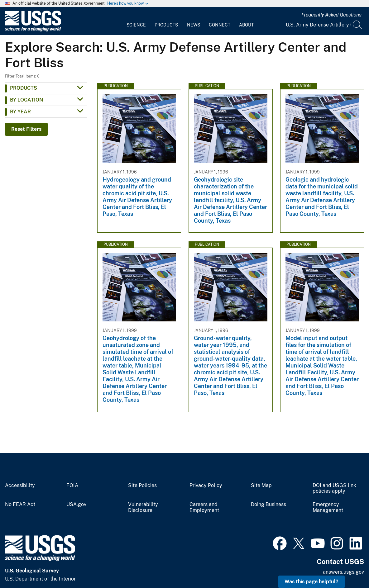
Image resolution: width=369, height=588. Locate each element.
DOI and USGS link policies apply (334, 488)
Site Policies (142, 486)
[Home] (33, 30)
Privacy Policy (206, 486)
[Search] (358, 25)
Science (136, 25)
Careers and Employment (204, 507)
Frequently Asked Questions (331, 15)
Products (166, 25)
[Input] (323, 25)
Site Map (261, 486)
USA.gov (76, 505)
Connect (220, 25)
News (194, 25)
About (246, 25)
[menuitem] (136, 21)
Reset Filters (26, 129)
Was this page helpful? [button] (311, 582)
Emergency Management (328, 507)
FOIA (72, 486)
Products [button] (24, 88)
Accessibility (20, 486)
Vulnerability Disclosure (143, 507)
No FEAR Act (20, 505)
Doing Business (268, 505)
